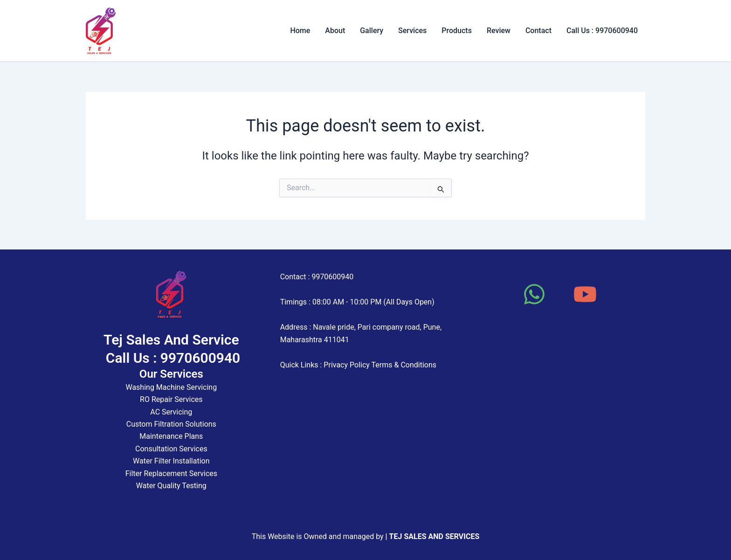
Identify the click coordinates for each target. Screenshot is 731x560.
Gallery (372, 31)
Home (300, 31)
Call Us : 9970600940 (602, 31)
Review (499, 31)
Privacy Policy (347, 365)
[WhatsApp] (534, 294)
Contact (538, 31)
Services (412, 31)
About (335, 31)
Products (457, 31)
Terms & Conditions (404, 365)
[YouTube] (585, 294)
